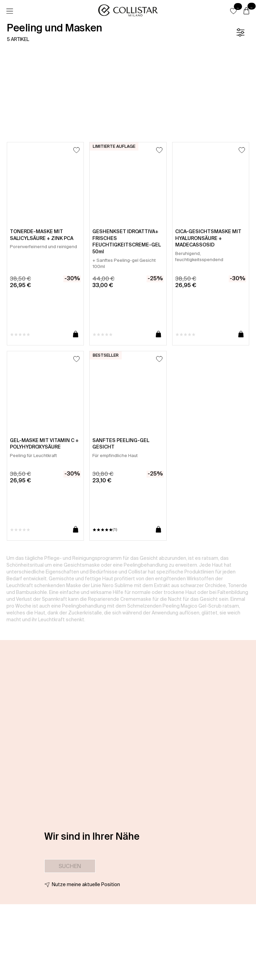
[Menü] (10, 11)
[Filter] (240, 32)
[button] (234, 11)
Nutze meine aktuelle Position (86, 884)
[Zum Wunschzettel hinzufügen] (77, 150)
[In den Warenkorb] (76, 335)
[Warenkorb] (246, 11)
